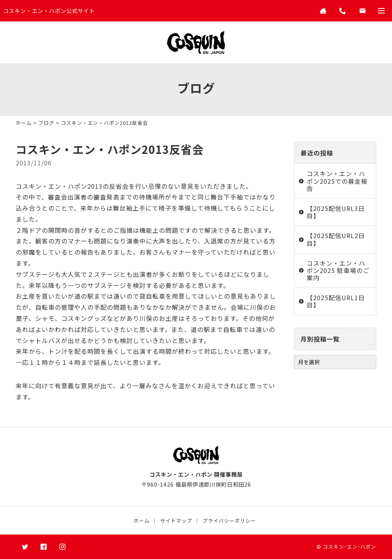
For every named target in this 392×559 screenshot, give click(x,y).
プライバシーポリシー (229, 521)
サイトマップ (176, 521)
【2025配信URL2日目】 (336, 239)
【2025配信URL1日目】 (336, 301)
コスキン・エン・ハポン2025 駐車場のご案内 (338, 270)
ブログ (46, 123)
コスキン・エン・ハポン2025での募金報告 (337, 181)
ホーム (24, 123)
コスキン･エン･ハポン (350, 547)
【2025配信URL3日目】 (336, 212)
